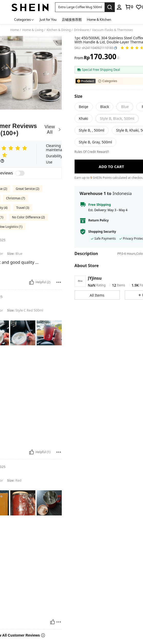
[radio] (84, 107)
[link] (129, 7)
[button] (80, 7)
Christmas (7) (16, 198)
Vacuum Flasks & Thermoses (113, 30)
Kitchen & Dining (59, 30)
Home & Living (33, 30)
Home (15, 30)
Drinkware (81, 30)
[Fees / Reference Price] (118, 58)
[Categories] (24, 19)
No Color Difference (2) (28, 217)
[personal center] (119, 7)
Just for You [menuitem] (48, 19)
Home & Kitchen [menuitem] (99, 19)
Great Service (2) (28, 189)
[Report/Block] (59, 282)
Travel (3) (23, 208)
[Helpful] (32, 282)
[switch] (20, 173)
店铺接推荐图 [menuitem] (72, 19)
